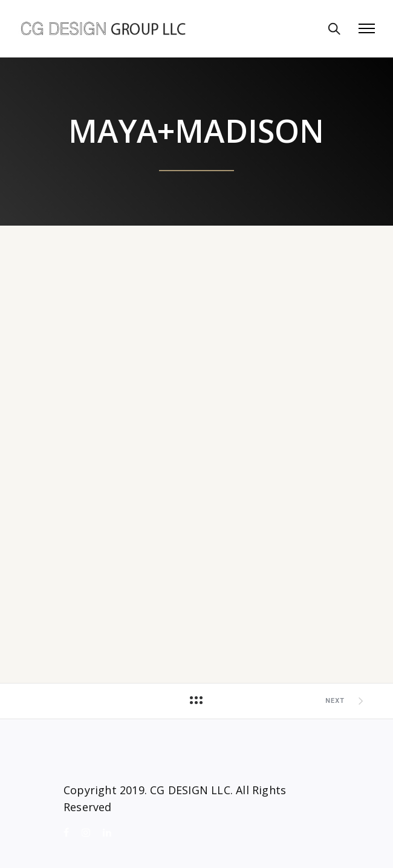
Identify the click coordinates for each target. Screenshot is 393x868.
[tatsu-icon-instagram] (88, 833)
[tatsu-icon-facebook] (68, 833)
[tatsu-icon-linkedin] (107, 833)
